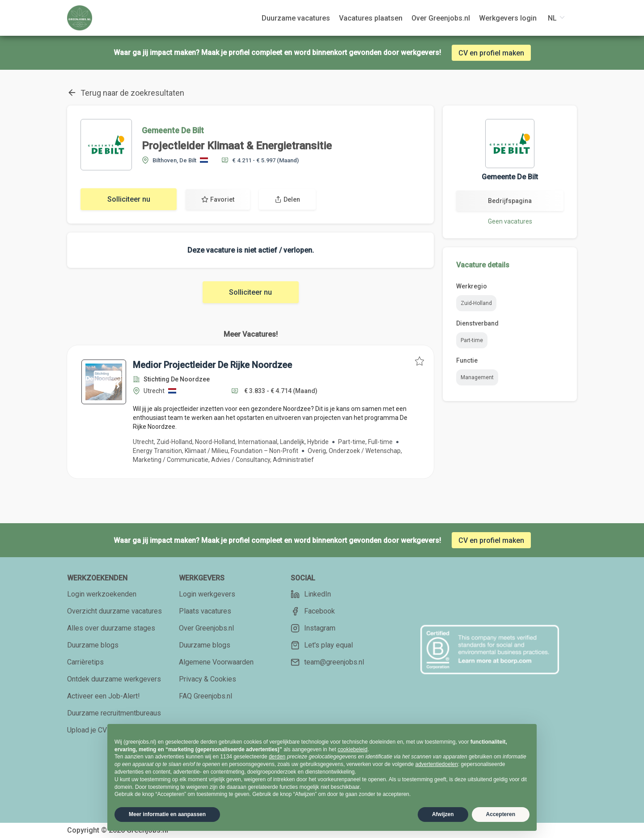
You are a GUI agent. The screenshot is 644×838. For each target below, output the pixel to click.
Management (477, 377)
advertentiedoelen (436, 764)
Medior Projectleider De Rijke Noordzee (212, 365)
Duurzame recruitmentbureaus (114, 713)
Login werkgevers (207, 594)
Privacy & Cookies (208, 679)
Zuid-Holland (476, 303)
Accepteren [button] (501, 814)
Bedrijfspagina (510, 201)
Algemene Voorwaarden (216, 662)
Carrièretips (85, 662)
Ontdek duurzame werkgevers (114, 679)
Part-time (472, 340)
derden (277, 757)
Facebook (313, 611)
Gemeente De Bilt (173, 130)
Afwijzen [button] (443, 814)
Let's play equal (322, 645)
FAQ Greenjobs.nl (205, 696)
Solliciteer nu (129, 199)
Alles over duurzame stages (111, 628)
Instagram (313, 628)
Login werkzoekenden (102, 594)
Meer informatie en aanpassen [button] (167, 814)
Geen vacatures (510, 221)
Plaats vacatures (205, 611)
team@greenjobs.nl (327, 662)
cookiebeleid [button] (353, 749)
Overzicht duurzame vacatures (114, 611)
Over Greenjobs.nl (206, 628)
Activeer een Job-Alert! (104, 696)
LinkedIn (311, 594)
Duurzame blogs (93, 645)
